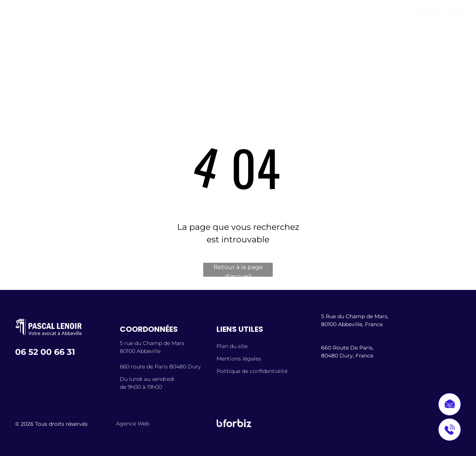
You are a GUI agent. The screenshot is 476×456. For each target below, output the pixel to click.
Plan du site (232, 346)
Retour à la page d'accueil (238, 270)
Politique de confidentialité (252, 371)
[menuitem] (97, 59)
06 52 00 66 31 (440, 14)
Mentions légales (239, 359)
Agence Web (133, 424)
